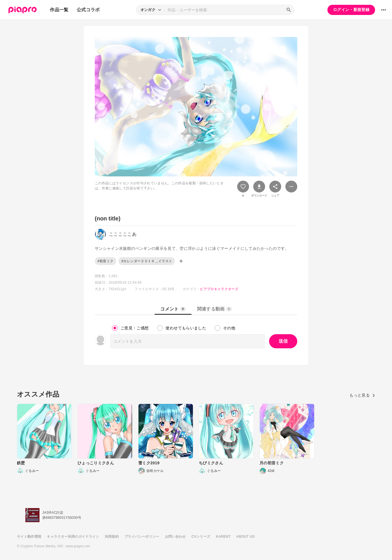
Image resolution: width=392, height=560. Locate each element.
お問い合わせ (175, 537)
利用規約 (112, 537)
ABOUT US (245, 537)
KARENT (223, 537)
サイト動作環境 (29, 537)
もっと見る (362, 395)
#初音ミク (105, 261)
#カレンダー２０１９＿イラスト (147, 261)
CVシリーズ (201, 537)
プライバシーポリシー (142, 537)
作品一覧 (59, 10)
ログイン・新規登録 (351, 10)
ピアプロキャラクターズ (219, 289)
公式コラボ (88, 10)
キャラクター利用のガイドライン (73, 537)
